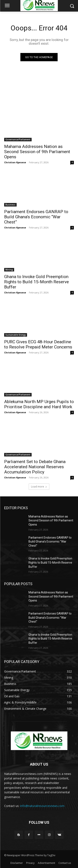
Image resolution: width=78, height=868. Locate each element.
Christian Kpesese (15, 162)
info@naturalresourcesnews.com (42, 806)
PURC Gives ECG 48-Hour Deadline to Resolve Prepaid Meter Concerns (38, 344)
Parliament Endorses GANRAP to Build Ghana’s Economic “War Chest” (36, 217)
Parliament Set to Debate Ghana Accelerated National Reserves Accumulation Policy (35, 467)
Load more (39, 487)
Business (10, 205)
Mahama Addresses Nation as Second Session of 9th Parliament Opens (37, 152)
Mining (9, 270)
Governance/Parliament (18, 139)
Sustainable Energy (16, 335)
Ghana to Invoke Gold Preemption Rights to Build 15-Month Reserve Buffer (37, 282)
